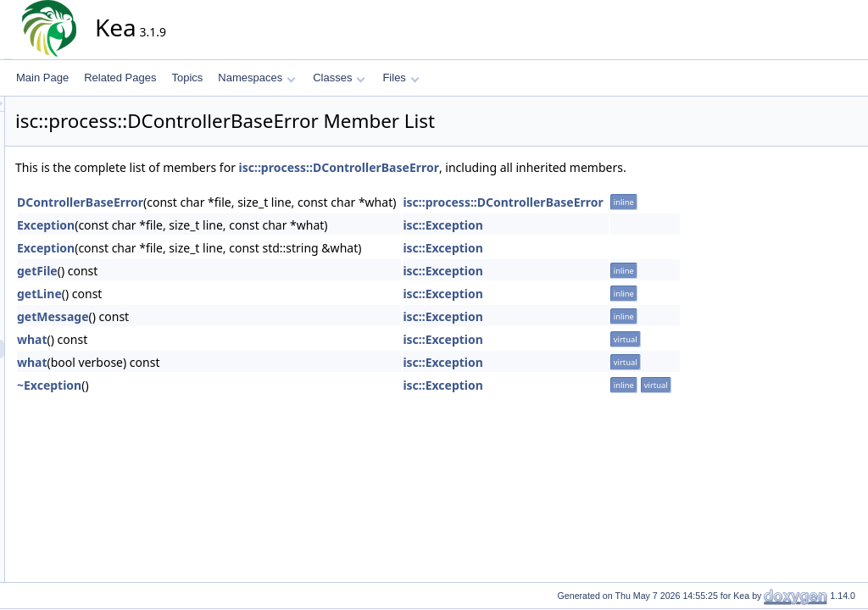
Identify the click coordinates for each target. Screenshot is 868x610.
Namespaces (256, 78)
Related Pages (120, 78)
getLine (192, 294)
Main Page (42, 78)
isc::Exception (595, 225)
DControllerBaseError (233, 202)
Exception (198, 225)
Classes (339, 78)
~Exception (202, 385)
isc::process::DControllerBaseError (492, 167)
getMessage (206, 316)
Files (401, 78)
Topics (187, 78)
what (185, 339)
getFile (190, 271)
